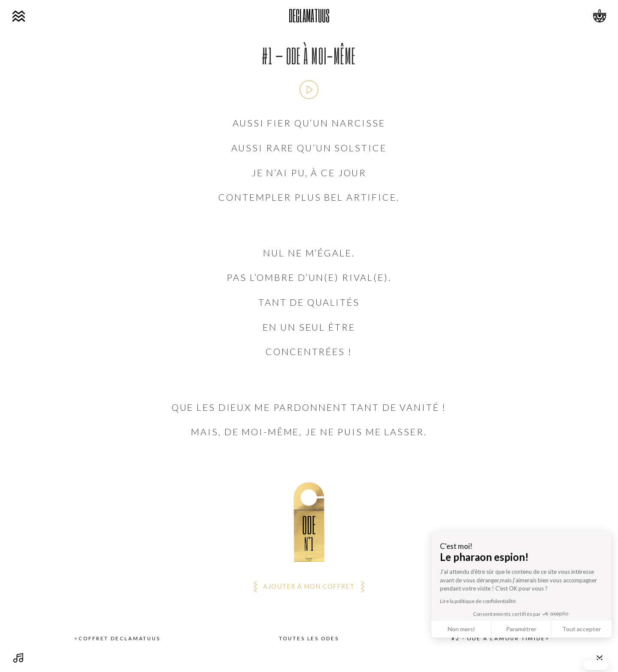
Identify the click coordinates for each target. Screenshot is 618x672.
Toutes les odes (309, 639)
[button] (596, 665)
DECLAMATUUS (309, 15)
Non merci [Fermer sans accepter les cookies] (582, 629)
